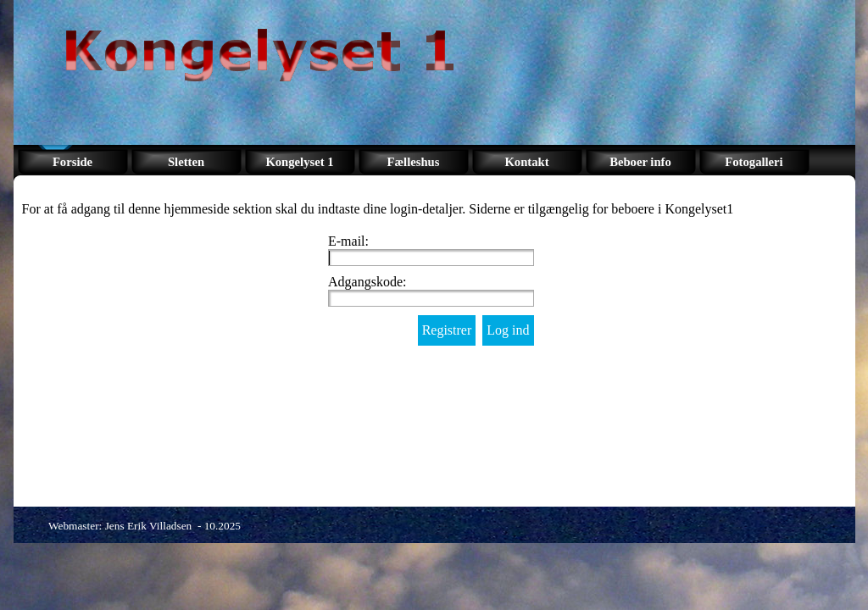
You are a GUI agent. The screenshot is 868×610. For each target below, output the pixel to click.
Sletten (186, 162)
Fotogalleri (754, 162)
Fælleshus (414, 162)
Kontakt (526, 162)
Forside (72, 162)
